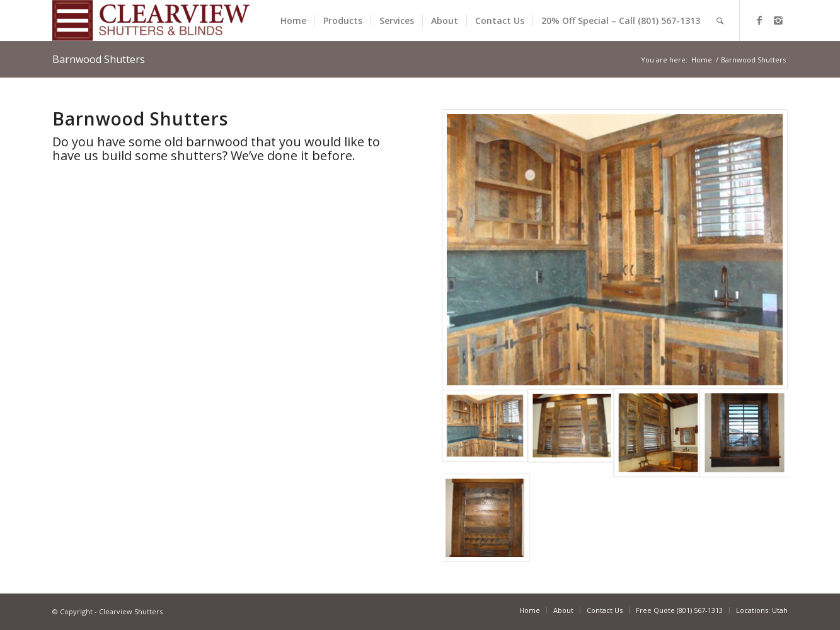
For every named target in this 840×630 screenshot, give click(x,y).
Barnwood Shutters (99, 59)
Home (702, 60)
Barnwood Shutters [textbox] (140, 119)
